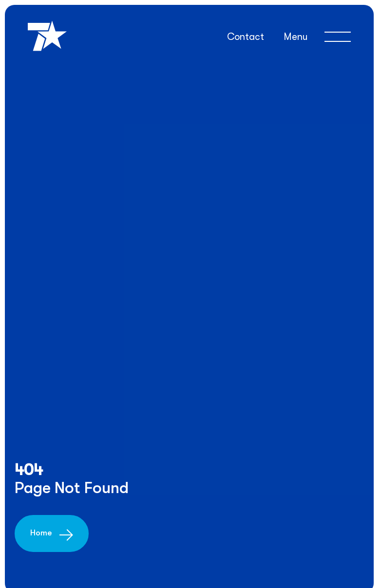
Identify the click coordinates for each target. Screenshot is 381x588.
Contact (246, 37)
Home (41, 533)
